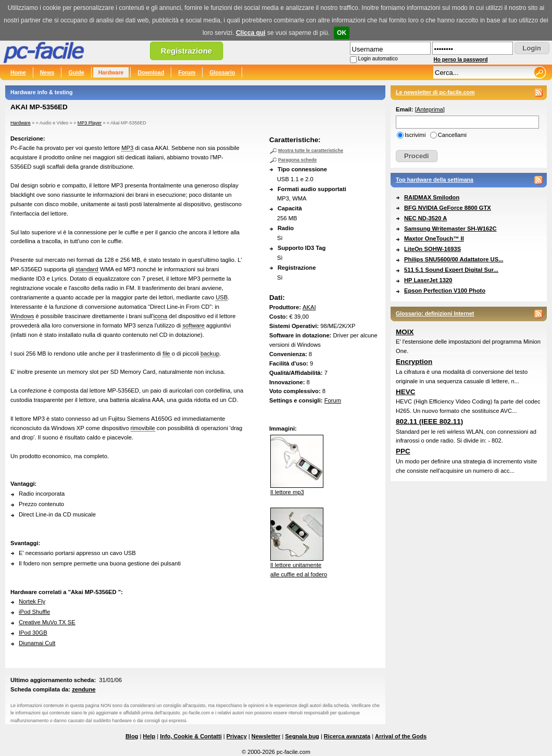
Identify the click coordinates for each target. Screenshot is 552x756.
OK (342, 33)
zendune (84, 689)
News (47, 72)
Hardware (111, 72)
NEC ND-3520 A (425, 218)
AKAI (309, 307)
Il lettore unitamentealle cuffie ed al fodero (299, 566)
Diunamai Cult (37, 643)
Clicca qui (251, 33)
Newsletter (266, 736)
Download (151, 72)
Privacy (237, 736)
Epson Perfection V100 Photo (445, 291)
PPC (403, 451)
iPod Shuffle (34, 612)
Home (18, 72)
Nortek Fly (32, 601)
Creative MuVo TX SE (47, 622)
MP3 (127, 148)
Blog (132, 736)
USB (222, 297)
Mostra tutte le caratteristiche (311, 150)
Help (149, 736)
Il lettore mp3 (297, 489)
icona (161, 316)
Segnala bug (302, 736)
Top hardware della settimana (435, 180)
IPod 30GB (33, 633)
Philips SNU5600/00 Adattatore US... (454, 259)
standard (87, 269)
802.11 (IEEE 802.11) (429, 421)
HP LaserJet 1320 (428, 280)
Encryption (414, 362)
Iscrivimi (415, 135)
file (166, 354)
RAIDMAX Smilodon (432, 197)
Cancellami (452, 135)
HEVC (405, 392)
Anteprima (430, 109)
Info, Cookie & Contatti (191, 736)
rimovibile (143, 428)
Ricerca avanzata (347, 736)
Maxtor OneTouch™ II (434, 238)
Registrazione (186, 51)
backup (210, 354)
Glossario (222, 72)
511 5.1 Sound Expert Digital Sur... (451, 270)
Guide (76, 72)
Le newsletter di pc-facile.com (435, 92)
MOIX (405, 332)
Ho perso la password (461, 60)
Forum (187, 72)
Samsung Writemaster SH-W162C (450, 229)
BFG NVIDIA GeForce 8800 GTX (448, 208)
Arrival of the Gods (401, 736)
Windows (22, 316)
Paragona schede (297, 160)
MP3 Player (90, 123)
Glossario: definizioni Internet (435, 313)
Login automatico (378, 59)
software (193, 325)
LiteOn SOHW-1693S (432, 249)
